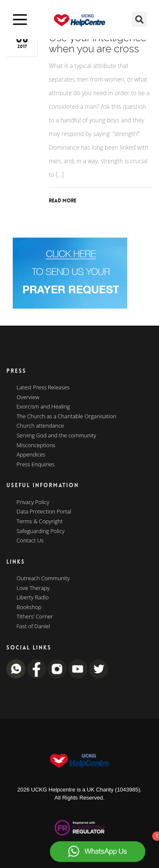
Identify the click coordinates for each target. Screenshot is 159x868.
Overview (28, 397)
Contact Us (30, 541)
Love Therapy (33, 588)
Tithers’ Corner (35, 617)
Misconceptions (36, 445)
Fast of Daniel (33, 627)
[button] (139, 19)
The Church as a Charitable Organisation (66, 417)
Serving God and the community (56, 436)
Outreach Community (43, 579)
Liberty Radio (33, 598)
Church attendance (40, 426)
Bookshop (29, 607)
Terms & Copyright (40, 522)
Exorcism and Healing (43, 407)
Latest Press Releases (43, 388)
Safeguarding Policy (40, 531)
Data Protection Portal (44, 512)
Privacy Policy (33, 502)
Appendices (31, 455)
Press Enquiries (36, 465)
